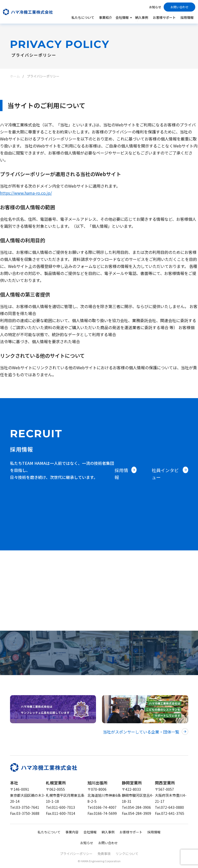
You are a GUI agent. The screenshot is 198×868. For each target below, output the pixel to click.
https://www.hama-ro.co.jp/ (26, 193)
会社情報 (90, 832)
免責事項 (104, 854)
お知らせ (155, 7)
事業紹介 (106, 17)
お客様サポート (164, 17)
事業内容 (72, 832)
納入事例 (142, 17)
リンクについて (127, 854)
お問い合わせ (179, 7)
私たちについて (83, 17)
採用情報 (187, 17)
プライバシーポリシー (76, 854)
